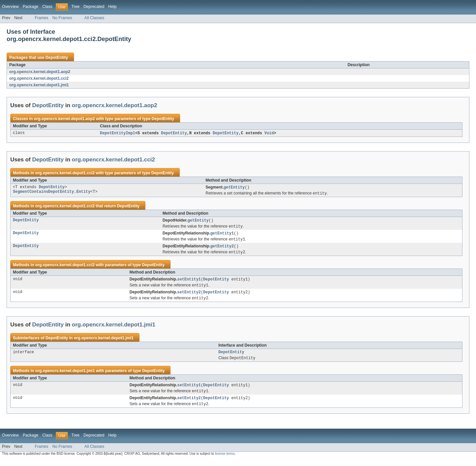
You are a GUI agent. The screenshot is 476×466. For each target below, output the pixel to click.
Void (269, 133)
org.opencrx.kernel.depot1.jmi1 (39, 85)
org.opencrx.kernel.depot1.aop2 (40, 72)
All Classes (94, 18)
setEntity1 (189, 282)
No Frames (62, 18)
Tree (76, 7)
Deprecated (94, 7)
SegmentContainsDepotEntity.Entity (52, 193)
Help (112, 7)
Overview (10, 7)
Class (47, 7)
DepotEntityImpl (118, 133)
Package (31, 7)
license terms (225, 460)
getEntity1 (222, 235)
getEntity (234, 188)
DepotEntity (57, 58)
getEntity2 (222, 249)
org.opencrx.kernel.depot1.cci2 (39, 78)
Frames (41, 18)
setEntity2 (189, 296)
